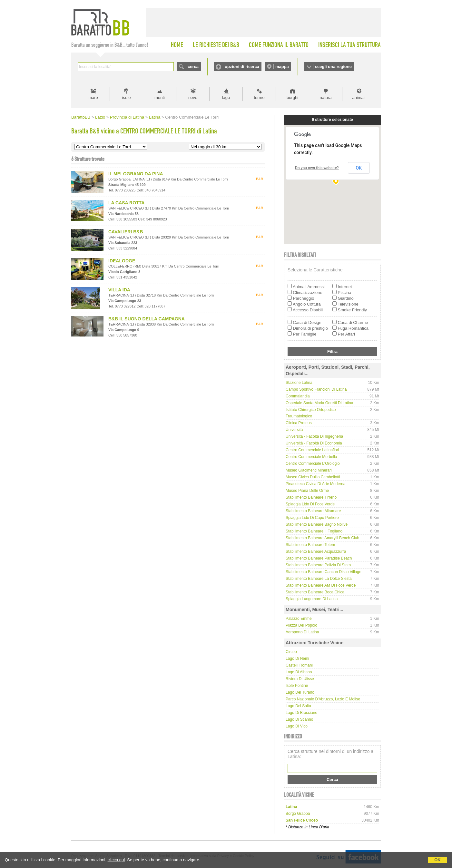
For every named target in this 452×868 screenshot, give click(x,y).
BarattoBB (81, 117)
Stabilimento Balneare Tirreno (311, 497)
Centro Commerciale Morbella (311, 457)
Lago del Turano (300, 692)
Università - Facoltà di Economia (314, 443)
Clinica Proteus (299, 423)
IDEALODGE (122, 261)
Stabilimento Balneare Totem (310, 545)
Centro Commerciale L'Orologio (313, 463)
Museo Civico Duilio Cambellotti (313, 477)
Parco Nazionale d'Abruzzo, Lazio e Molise (323, 699)
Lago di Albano (299, 672)
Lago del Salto (298, 706)
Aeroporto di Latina (302, 632)
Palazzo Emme (299, 619)
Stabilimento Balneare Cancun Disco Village (324, 572)
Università (294, 430)
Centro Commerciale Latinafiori (312, 450)
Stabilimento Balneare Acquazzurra (316, 551)
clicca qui (116, 860)
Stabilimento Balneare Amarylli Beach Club (322, 538)
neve (193, 98)
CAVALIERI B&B (126, 232)
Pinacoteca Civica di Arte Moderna (315, 484)
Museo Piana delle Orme (307, 491)
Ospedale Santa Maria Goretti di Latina (319, 403)
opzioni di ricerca (242, 67)
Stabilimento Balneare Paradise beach (319, 558)
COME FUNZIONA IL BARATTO (279, 45)
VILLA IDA (119, 290)
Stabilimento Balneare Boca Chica (315, 592)
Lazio (100, 117)
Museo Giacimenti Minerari (309, 470)
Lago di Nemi (297, 658)
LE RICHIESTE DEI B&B (216, 45)
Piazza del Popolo (301, 625)
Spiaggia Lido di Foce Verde (310, 504)
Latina (155, 117)
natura (326, 98)
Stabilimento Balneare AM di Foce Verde (321, 585)
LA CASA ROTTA (126, 203)
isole (127, 98)
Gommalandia (298, 396)
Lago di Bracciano (301, 713)
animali (359, 98)
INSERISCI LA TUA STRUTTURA (349, 45)
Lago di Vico (297, 726)
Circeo (291, 652)
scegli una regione (333, 67)
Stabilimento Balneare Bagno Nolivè (317, 524)
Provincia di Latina (127, 117)
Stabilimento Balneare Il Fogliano (314, 531)
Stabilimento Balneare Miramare (313, 511)
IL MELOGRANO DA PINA (136, 174)
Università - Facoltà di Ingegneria (314, 436)
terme (259, 98)
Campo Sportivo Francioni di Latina (316, 389)
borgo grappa (298, 814)
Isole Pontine (297, 686)
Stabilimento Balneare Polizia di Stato (318, 565)
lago (226, 98)
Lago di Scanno (299, 719)
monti (160, 98)
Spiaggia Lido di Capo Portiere (312, 518)
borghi (292, 98)
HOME (177, 45)
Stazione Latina (299, 383)
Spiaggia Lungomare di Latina (312, 599)
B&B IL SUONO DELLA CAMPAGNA (147, 319)
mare (93, 98)
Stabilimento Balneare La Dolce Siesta (319, 579)
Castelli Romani (299, 665)
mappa (282, 67)
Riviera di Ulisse (300, 679)
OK (437, 860)
